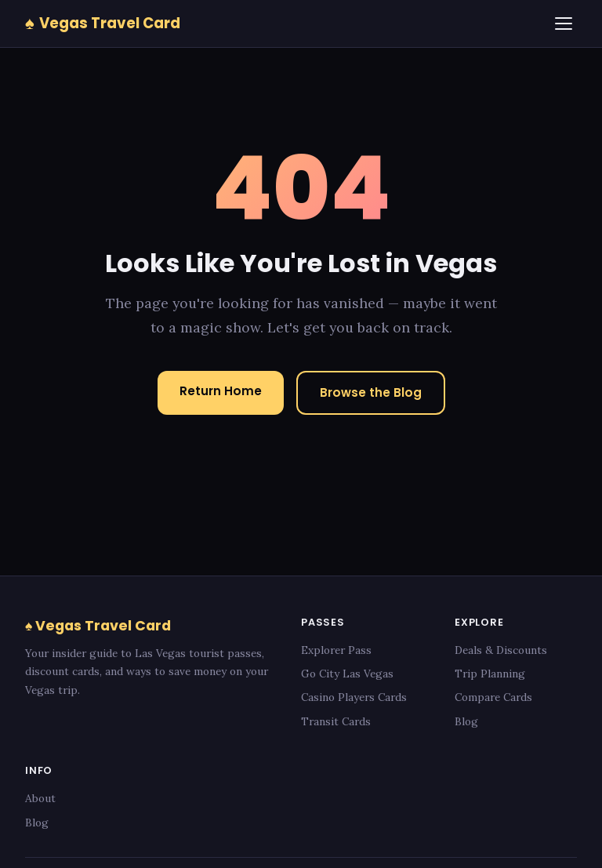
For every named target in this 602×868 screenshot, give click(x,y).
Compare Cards (493, 697)
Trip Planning (490, 674)
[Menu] (564, 24)
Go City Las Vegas (347, 674)
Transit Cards (336, 721)
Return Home (221, 391)
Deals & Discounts (501, 650)
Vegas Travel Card (103, 23)
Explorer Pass (336, 650)
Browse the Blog (371, 392)
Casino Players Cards (354, 697)
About (40, 798)
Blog (466, 721)
